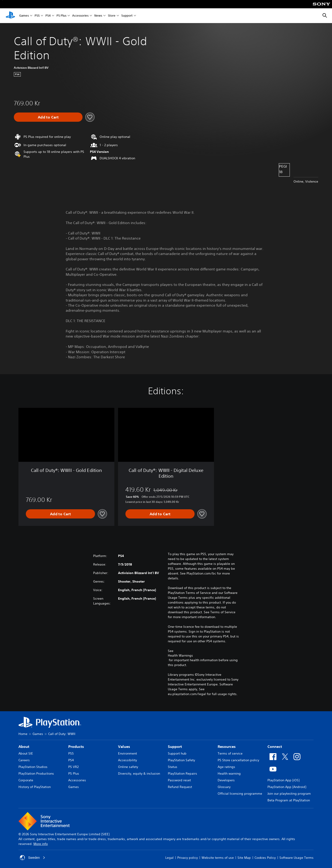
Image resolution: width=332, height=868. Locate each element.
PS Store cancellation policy (238, 760)
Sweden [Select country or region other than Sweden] (33, 858)
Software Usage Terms (296, 858)
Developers (226, 780)
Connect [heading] (275, 747)
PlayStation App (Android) (287, 787)
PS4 (48, 16)
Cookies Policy (265, 858)
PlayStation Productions (36, 773)
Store (112, 16)
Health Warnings (180, 655)
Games (24, 16)
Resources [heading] (227, 747)
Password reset (179, 780)
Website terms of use (218, 858)
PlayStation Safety (181, 760)
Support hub (177, 753)
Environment (127, 753)
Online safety (128, 767)
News (98, 16)
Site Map (244, 858)
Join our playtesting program (289, 794)
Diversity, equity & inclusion (139, 773)
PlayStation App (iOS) (283, 780)
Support (127, 16)
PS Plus (61, 16)
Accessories (80, 16)
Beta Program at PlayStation (289, 800)
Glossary (224, 787)
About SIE (26, 753)
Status (173, 767)
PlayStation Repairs (182, 773)
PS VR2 (73, 767)
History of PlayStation (35, 787)
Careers (24, 760)
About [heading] (24, 747)
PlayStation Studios (33, 767)
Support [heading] (175, 747)
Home (23, 734)
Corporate (26, 780)
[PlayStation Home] (10, 16)
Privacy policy (188, 858)
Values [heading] (124, 747)
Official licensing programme (240, 794)
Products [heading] (76, 747)
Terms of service (230, 753)
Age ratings (226, 767)
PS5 (37, 16)
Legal (169, 858)
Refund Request (180, 787)
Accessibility (127, 760)
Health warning (229, 773)
